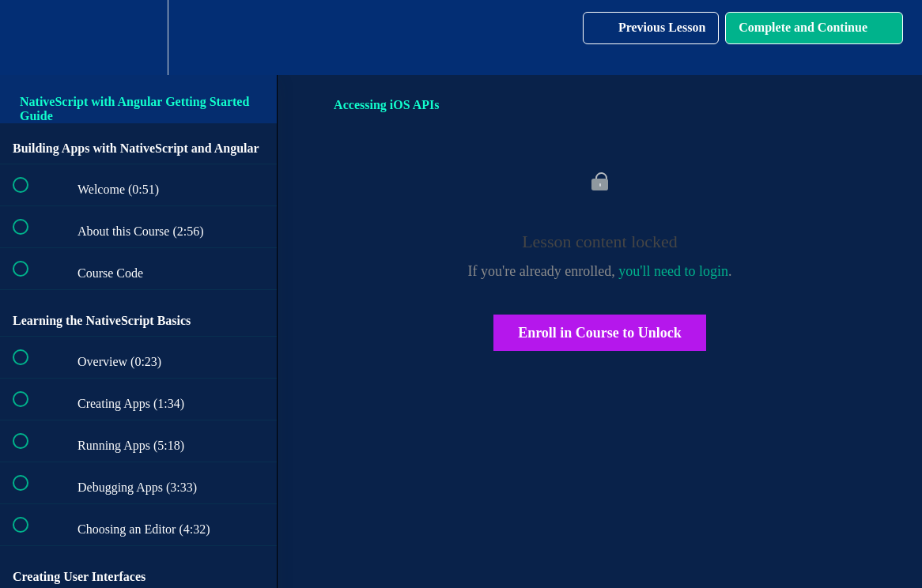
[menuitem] (138, 38)
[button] (29, 38)
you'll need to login (673, 271)
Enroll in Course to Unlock (600, 333)
